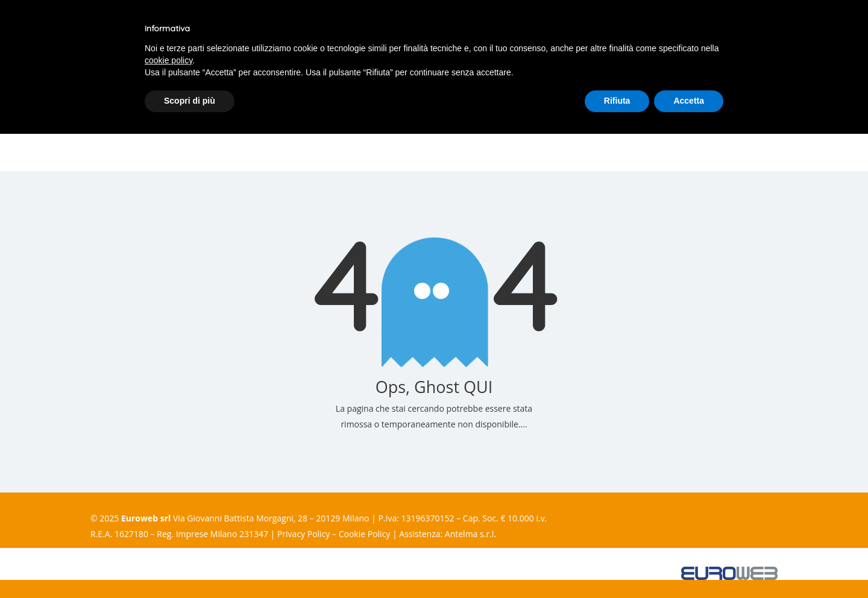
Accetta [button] (689, 101)
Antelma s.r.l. (470, 534)
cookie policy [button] (168, 60)
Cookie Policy (365, 534)
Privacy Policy (303, 534)
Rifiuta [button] (617, 101)
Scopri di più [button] (190, 101)
